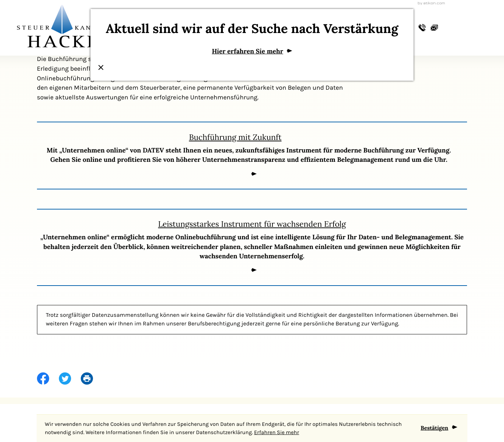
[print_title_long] (92, 379)
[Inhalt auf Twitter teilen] (70, 379)
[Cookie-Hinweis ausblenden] (439, 428)
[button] (422, 28)
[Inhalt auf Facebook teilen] (48, 379)
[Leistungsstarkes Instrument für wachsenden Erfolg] (252, 247)
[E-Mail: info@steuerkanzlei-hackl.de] (434, 28)
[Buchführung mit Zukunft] (252, 156)
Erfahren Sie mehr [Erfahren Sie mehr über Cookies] (277, 432)
